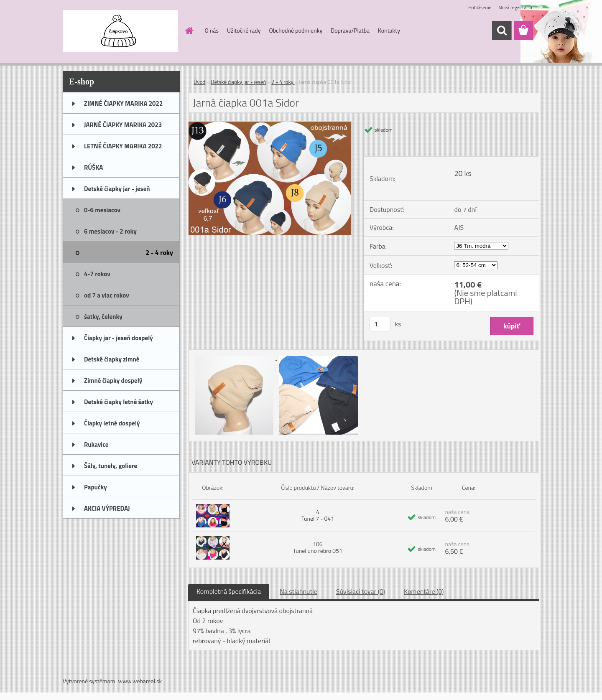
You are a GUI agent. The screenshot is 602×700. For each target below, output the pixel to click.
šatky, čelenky (103, 317)
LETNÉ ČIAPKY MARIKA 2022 (123, 146)
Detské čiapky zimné (112, 359)
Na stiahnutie (298, 591)
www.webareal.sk (140, 681)
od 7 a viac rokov (107, 295)
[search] (502, 31)
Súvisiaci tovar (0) (361, 591)
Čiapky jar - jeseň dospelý (119, 338)
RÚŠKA (93, 167)
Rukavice (96, 444)
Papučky (96, 487)
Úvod (199, 82)
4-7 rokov (97, 274)
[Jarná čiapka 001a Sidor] (270, 125)
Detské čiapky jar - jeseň (117, 189)
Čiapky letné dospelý (112, 423)
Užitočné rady (244, 30)
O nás (212, 30)
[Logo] (120, 31)
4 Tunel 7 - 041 (318, 515)
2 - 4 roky (159, 252)
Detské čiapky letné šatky (119, 402)
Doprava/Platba (350, 30)
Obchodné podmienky (296, 30)
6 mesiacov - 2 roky (110, 231)
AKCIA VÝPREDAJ (107, 508)
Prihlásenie (480, 7)
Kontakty (389, 30)
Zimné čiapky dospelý (113, 381)
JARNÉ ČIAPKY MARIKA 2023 (123, 125)
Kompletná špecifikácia (229, 591)
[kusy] (380, 324)
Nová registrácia (515, 7)
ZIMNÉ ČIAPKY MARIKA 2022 (123, 103)
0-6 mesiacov (102, 210)
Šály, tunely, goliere (111, 466)
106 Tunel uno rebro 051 (318, 547)
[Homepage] (189, 31)
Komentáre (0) (424, 591)
